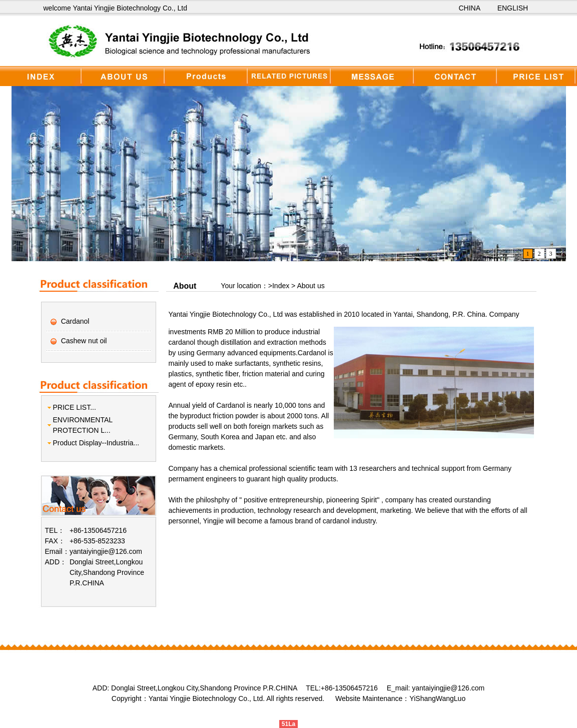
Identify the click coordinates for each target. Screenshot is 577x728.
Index (282, 286)
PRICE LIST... (75, 407)
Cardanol (75, 321)
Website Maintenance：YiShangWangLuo (400, 698)
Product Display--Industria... (96, 443)
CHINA (470, 8)
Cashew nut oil (84, 341)
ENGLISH (513, 8)
